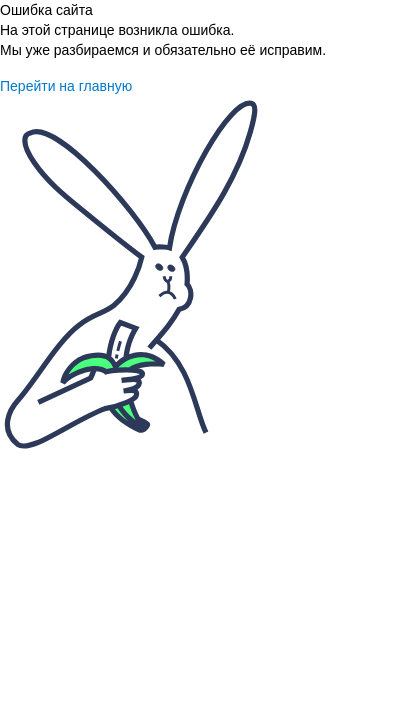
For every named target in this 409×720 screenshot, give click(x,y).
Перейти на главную (66, 86)
